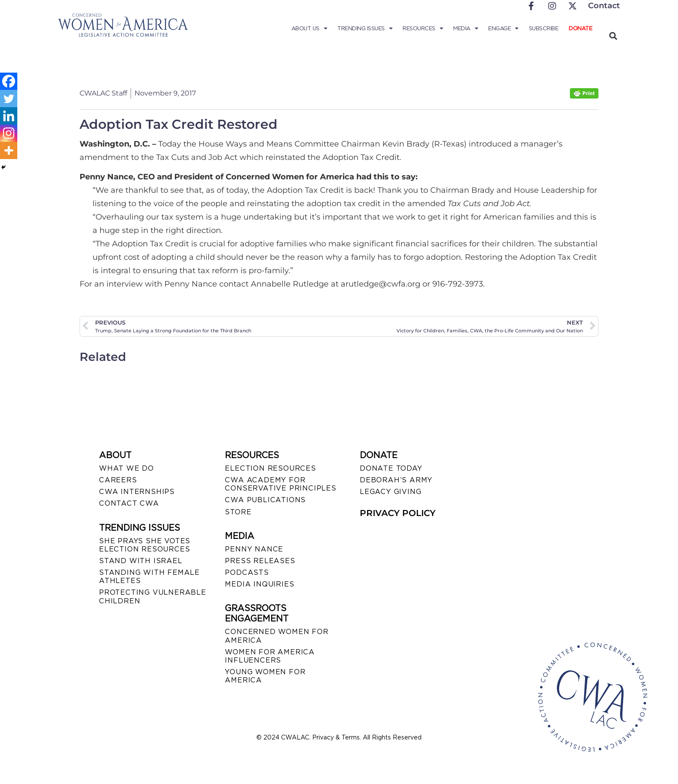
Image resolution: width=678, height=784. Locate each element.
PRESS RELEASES (260, 561)
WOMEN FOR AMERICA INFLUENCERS (270, 656)
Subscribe (544, 28)
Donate (580, 28)
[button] (613, 36)
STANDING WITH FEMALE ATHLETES (149, 577)
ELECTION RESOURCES (270, 468)
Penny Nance (254, 549)
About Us (309, 29)
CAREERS (118, 480)
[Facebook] (9, 81)
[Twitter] (9, 99)
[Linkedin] (9, 116)
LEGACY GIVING (390, 492)
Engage (503, 29)
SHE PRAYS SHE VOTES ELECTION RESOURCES (145, 545)
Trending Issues (365, 29)
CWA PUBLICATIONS (265, 500)
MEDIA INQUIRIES (259, 584)
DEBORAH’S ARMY (396, 480)
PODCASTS (247, 572)
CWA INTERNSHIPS (137, 492)
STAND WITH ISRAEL (141, 561)
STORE (238, 512)
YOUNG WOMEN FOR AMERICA (265, 676)
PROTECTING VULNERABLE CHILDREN (153, 596)
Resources (423, 29)
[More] (9, 150)
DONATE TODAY (391, 468)
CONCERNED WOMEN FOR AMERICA (277, 636)
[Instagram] (9, 133)
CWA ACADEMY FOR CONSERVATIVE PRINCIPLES (280, 484)
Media (465, 29)
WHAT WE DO (126, 468)
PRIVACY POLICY (398, 513)
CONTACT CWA (129, 503)
